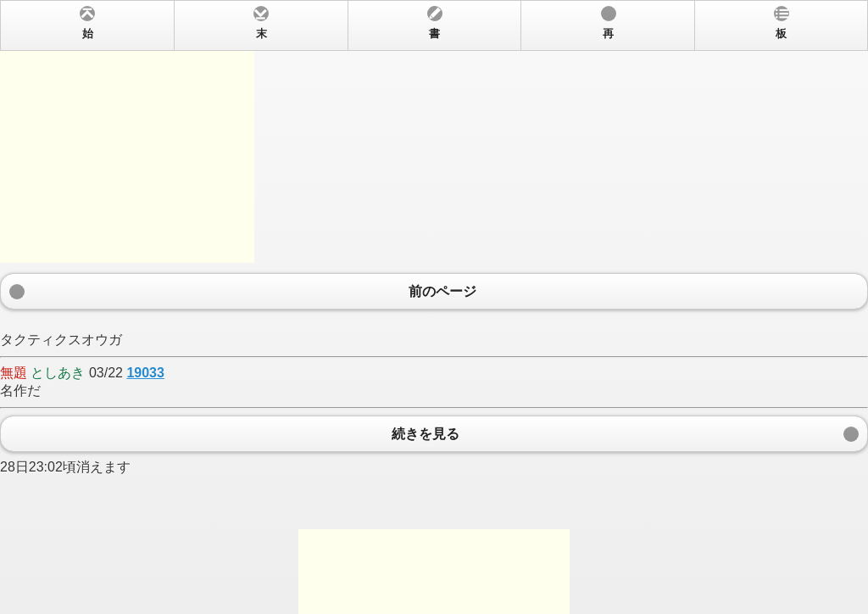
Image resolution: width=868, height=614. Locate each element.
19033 (145, 373)
